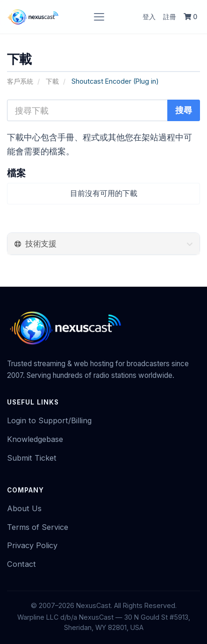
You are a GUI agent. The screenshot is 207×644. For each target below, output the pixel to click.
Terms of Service (38, 527)
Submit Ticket (32, 458)
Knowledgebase (35, 439)
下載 (52, 81)
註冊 (170, 17)
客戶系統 (20, 81)
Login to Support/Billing (49, 420)
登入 (149, 17)
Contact (21, 564)
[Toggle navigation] (99, 17)
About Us (24, 508)
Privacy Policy (32, 545)
